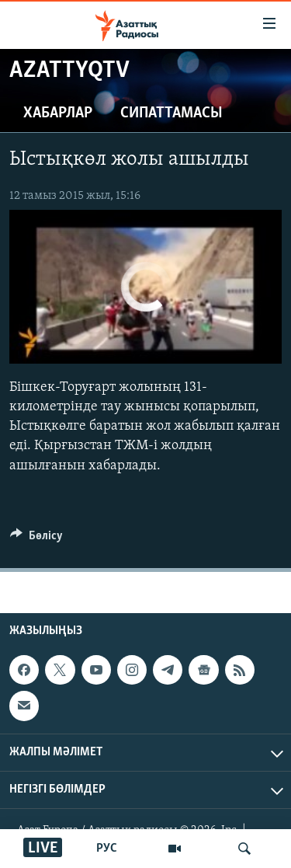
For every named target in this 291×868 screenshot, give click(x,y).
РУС (107, 849)
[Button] (36, 539)
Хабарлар (58, 113)
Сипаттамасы (171, 113)
